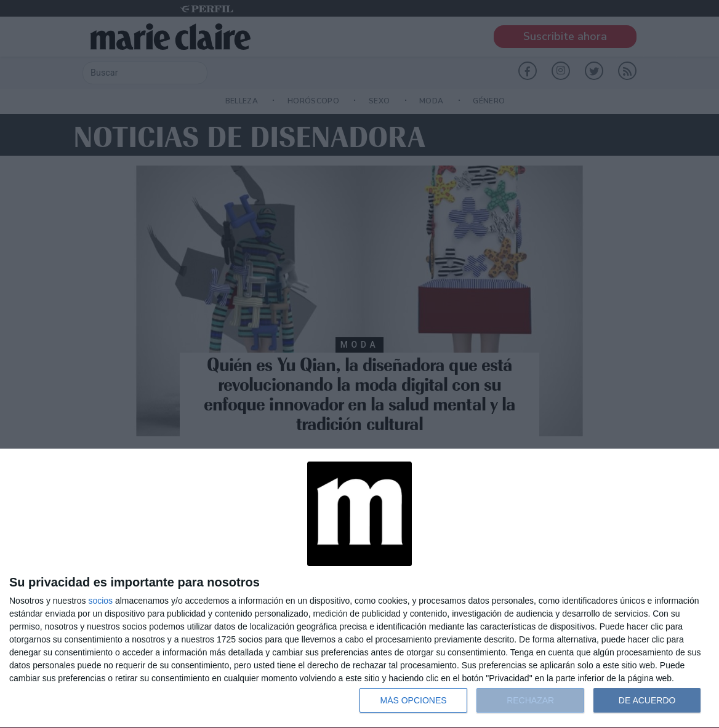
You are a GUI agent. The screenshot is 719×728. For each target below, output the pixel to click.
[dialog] (359, 589)
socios (100, 601)
